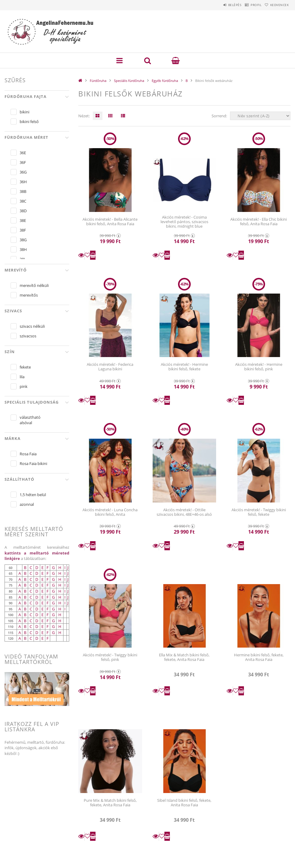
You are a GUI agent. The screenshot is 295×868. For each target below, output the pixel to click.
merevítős (29, 295)
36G (23, 172)
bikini (24, 112)
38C (23, 201)
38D (23, 211)
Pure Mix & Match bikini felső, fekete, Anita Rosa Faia (110, 803)
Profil (248, 5)
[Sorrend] (260, 116)
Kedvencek (277, 5)
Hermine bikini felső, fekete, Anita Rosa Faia (259, 657)
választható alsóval (30, 420)
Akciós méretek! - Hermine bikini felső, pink (259, 367)
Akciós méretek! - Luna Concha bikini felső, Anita (110, 512)
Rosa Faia (28, 454)
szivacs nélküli (32, 326)
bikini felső (29, 122)
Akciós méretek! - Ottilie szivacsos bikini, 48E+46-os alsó (184, 512)
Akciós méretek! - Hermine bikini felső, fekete (184, 367)
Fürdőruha (98, 81)
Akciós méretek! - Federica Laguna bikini (110, 367)
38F (23, 230)
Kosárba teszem (93, 255)
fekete (25, 367)
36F (23, 162)
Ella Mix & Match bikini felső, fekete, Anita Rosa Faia (184, 657)
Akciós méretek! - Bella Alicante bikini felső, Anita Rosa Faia (110, 221)
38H (23, 249)
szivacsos (28, 336)
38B (23, 191)
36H (23, 182)
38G (23, 240)
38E (23, 220)
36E (23, 153)
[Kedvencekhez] (87, 255)
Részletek (81, 255)
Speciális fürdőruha (129, 81)
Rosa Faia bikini (33, 463)
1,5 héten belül (33, 495)
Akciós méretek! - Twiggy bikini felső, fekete (259, 512)
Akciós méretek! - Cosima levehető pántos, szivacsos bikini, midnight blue (184, 222)
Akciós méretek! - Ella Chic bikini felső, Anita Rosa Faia (259, 221)
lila (22, 377)
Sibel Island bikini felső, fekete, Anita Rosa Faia (184, 803)
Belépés (221, 5)
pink (24, 386)
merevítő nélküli (34, 285)
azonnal (27, 504)
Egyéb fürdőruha (165, 81)
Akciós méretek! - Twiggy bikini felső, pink (110, 657)
